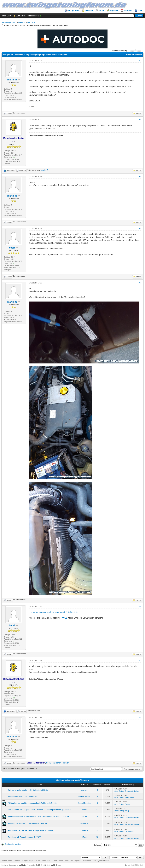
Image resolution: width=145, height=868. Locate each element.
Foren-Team (7, 861)
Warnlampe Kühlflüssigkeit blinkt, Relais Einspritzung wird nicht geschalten (40, 810)
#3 (140, 177)
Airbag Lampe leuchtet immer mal (22, 796)
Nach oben (46, 861)
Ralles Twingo (84, 796)
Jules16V (84, 823)
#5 (140, 283)
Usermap (89, 10)
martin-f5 (12, 80)
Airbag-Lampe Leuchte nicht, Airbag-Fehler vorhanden (31, 830)
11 (97, 810)
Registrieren (33, 16)
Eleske (127, 804)
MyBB (38, 865)
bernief (66, 763)
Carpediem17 (130, 831)
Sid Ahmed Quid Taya (133, 824)
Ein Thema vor (29, 769)
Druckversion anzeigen (13, 844)
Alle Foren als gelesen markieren (78, 861)
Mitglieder (114, 10)
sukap (84, 810)
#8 (140, 718)
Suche (101, 10)
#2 (140, 120)
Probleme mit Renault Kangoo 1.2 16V (24, 837)
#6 (140, 606)
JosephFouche (84, 803)
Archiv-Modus (58, 861)
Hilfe (140, 10)
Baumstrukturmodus (134, 54)
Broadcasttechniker (132, 791)
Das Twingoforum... (9, 22)
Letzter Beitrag (119, 791)
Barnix (84, 816)
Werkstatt (22, 22)
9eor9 (12, 248)
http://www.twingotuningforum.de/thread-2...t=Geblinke (54, 612)
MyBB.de (22, 865)
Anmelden (21, 16)
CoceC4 (84, 830)
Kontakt (17, 861)
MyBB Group (56, 865)
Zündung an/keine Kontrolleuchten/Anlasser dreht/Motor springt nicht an (38, 816)
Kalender (128, 10)
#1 (140, 61)
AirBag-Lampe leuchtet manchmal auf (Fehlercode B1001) (33, 803)
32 (97, 830)
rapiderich (57, 763)
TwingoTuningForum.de (31, 861)
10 (97, 837)
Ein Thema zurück (12, 769)
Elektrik (30, 22)
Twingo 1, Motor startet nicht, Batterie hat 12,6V (28, 790)
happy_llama (129, 797)
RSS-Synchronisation (101, 861)
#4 (140, 229)
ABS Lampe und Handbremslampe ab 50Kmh (27, 823)
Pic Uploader (73, 10)
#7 (140, 661)
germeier (84, 790)
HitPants (84, 837)
